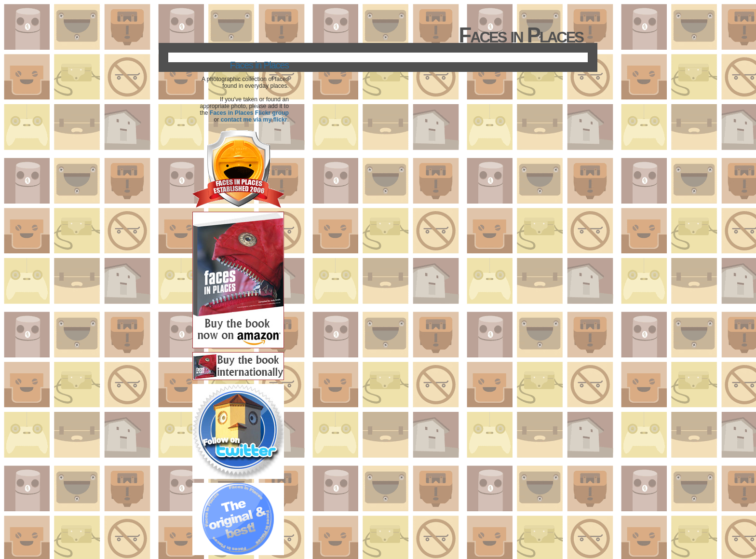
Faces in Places (259, 65)
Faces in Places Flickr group (249, 113)
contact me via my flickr (254, 120)
